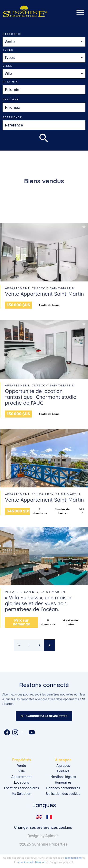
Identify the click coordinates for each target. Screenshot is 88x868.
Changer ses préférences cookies (43, 827)
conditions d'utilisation (32, 862)
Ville (8, 66)
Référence (12, 117)
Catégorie (12, 34)
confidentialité (73, 858)
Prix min (10, 82)
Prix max (11, 100)
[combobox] (44, 42)
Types (8, 50)
